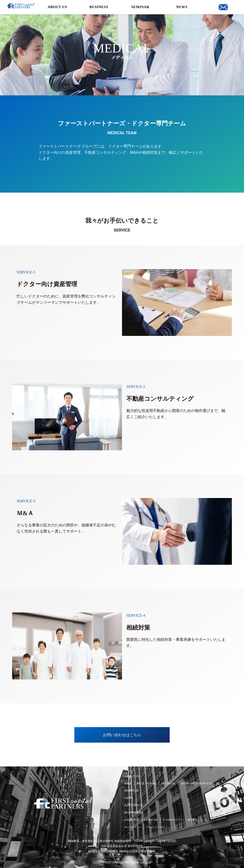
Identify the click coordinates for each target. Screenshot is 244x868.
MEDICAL (169, 783)
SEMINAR (140, 7)
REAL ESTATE (147, 783)
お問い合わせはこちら (122, 735)
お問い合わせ (134, 805)
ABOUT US (57, 7)
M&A (128, 783)
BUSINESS (99, 7)
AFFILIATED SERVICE (196, 783)
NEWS (182, 7)
